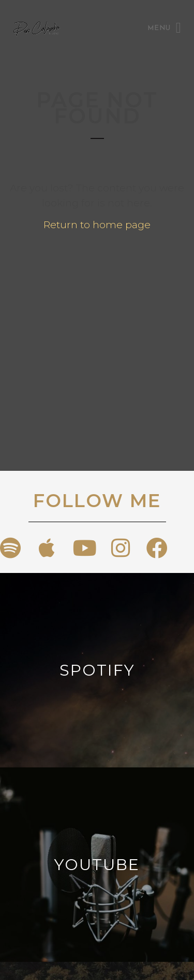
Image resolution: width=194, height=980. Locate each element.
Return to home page (97, 225)
